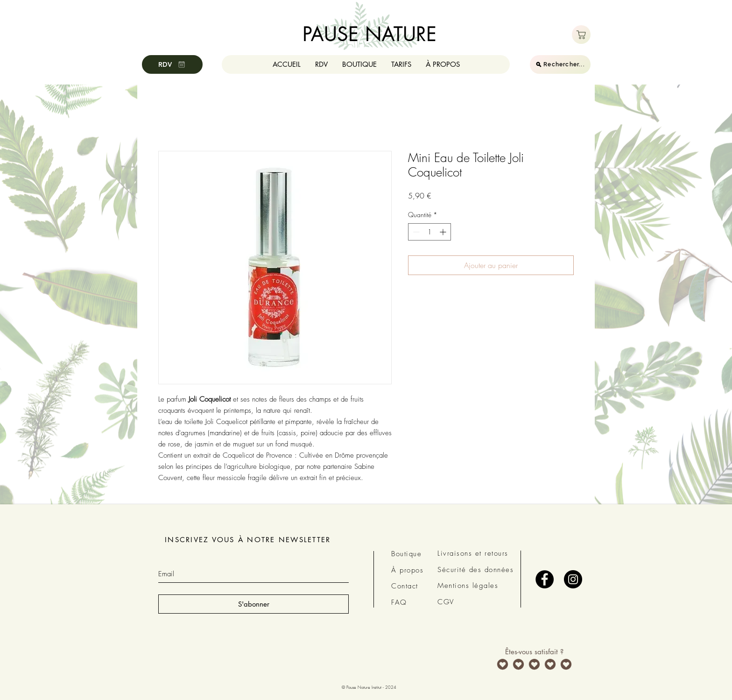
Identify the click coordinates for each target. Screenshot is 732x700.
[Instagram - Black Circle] (573, 579)
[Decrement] (415, 232)
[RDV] (172, 64)
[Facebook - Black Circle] (545, 579)
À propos (407, 570)
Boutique (406, 554)
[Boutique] (581, 35)
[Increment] (444, 232)
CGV (446, 602)
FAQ (399, 602)
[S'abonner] (253, 604)
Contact (405, 586)
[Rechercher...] (560, 64)
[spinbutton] (429, 232)
